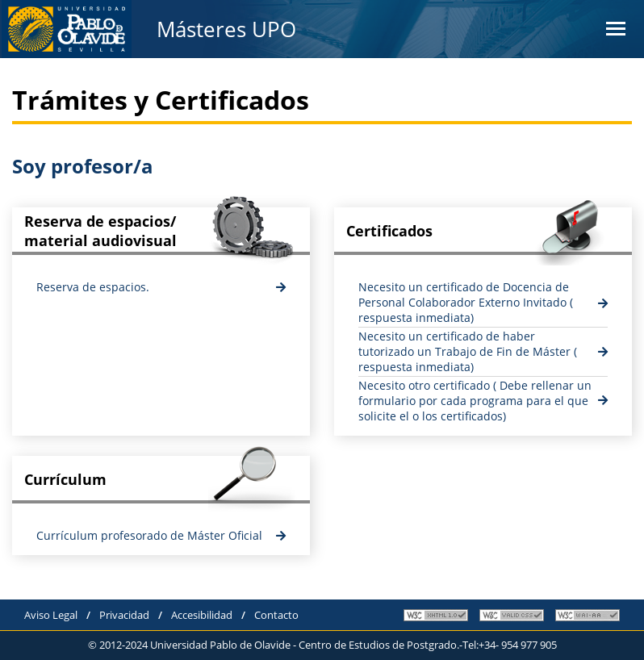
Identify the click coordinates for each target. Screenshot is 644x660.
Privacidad (124, 615)
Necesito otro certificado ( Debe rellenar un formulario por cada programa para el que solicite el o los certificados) (475, 401)
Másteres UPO (226, 29)
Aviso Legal (51, 615)
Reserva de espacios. (93, 287)
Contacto (276, 615)
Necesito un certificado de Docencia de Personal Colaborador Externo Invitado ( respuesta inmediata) (466, 302)
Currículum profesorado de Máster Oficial (149, 535)
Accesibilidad (202, 615)
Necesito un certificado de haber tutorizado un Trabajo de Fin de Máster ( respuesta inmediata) (468, 351)
